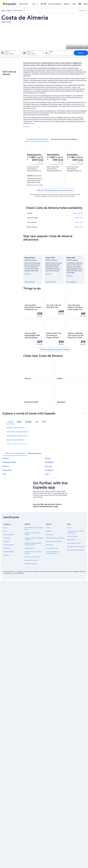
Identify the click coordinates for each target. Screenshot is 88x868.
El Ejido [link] (48, 458)
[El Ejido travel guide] (71, 370)
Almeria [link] (6, 458)
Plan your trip (83, 10)
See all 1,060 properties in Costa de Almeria (55, 190)
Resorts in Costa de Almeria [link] (15, 440)
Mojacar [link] (6, 466)
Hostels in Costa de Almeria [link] (15, 428)
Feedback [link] (6, 555)
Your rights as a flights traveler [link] (76, 550)
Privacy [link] (48, 528)
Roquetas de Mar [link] (9, 462)
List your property (55, 4)
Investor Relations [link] (9, 545)
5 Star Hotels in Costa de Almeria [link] (17, 436)
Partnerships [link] (7, 538)
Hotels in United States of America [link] (32, 534)
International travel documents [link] (76, 547)
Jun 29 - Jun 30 (78, 213)
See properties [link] (30, 282)
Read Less (27, 127)
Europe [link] (3, 10)
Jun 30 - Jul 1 (79, 218)
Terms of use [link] (50, 535)
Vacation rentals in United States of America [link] (34, 539)
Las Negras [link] (49, 470)
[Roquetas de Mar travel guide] (39, 393)
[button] (44, 413)
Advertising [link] (7, 548)
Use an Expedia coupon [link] (74, 543)
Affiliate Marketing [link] (9, 552)
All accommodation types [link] (32, 557)
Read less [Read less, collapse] (28, 274)
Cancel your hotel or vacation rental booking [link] (76, 532)
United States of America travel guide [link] (34, 529)
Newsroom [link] (7, 541)
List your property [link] (9, 535)
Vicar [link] (5, 474)
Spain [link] (9, 10)
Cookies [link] (48, 531)
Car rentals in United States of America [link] (33, 553)
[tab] (37, 139)
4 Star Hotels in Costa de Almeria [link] (17, 432)
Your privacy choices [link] (52, 548)
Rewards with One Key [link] (31, 560)
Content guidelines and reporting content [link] (53, 553)
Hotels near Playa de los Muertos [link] (17, 444)
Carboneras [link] (7, 470)
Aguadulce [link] (49, 462)
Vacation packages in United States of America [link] (33, 544)
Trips (74, 4)
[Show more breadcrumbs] (25, 10)
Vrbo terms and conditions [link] (54, 541)
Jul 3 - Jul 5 (79, 222)
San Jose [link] (48, 466)
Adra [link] (47, 474)
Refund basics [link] (71, 540)
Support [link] (70, 528)
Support (67, 4)
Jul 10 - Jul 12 (79, 227)
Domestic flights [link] (29, 548)
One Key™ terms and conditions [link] (55, 538)
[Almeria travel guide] (39, 370)
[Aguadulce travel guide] (71, 393)
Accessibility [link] (50, 545)
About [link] (5, 528)
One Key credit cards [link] (31, 564)
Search (81, 53)
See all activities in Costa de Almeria (55, 349)
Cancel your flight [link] (72, 536)
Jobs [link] (5, 531)
